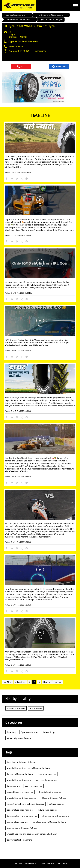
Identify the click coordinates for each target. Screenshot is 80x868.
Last (56, 682)
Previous (21, 682)
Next (46, 682)
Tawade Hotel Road (16, 708)
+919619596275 (16, 46)
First (9, 682)
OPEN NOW (41, 51)
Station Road (36, 708)
